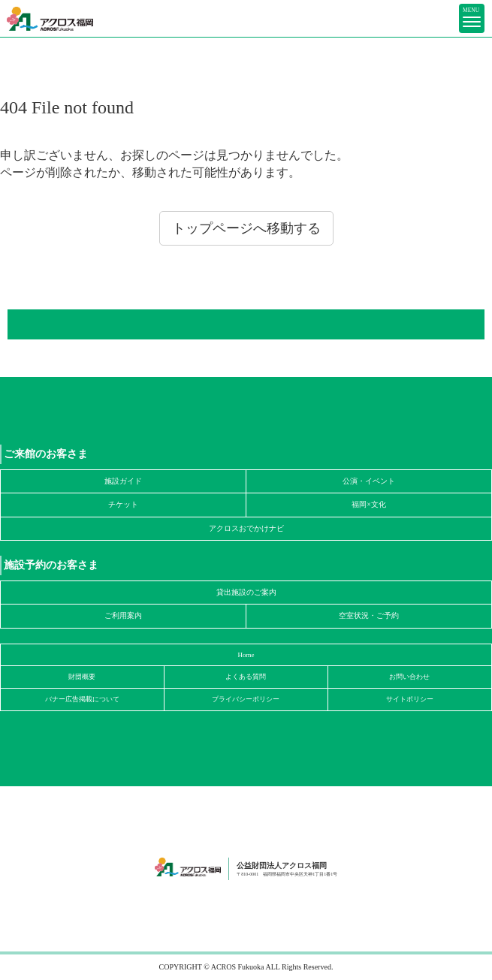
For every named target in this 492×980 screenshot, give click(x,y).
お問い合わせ (409, 677)
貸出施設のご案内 (246, 592)
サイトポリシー (410, 699)
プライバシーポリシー (246, 699)
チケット (123, 504)
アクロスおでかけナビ (246, 528)
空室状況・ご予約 (369, 615)
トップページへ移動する (246, 228)
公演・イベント (369, 481)
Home (246, 655)
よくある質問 (246, 677)
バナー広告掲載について (82, 699)
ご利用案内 (123, 615)
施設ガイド (123, 481)
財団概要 (82, 677)
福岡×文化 (369, 504)
